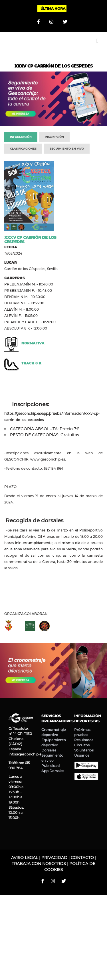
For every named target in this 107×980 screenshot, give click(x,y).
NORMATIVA (33, 343)
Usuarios (82, 755)
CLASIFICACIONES (23, 149)
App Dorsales (53, 771)
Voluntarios (84, 750)
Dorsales (49, 750)
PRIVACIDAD (54, 858)
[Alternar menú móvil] (97, 41)
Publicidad (51, 766)
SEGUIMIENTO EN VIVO (67, 149)
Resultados (84, 740)
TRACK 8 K (31, 363)
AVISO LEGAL (25, 858)
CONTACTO (82, 858)
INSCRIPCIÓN (54, 137)
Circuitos (82, 745)
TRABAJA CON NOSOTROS (39, 864)
